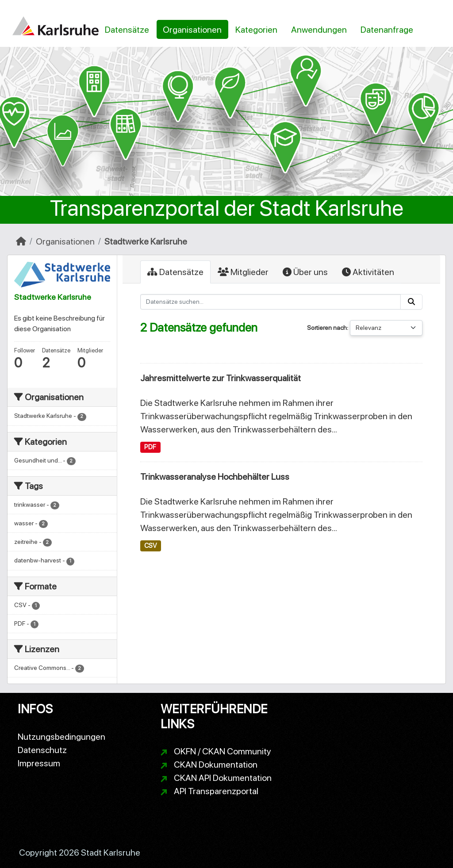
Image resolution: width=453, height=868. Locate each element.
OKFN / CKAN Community (223, 751)
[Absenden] (411, 302)
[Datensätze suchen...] (271, 302)
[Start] (21, 241)
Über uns (305, 272)
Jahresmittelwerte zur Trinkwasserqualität (221, 378)
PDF (150, 447)
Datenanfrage (387, 30)
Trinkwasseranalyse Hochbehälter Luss (215, 477)
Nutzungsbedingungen (61, 737)
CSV (150, 546)
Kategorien (256, 30)
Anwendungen (319, 30)
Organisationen (192, 30)
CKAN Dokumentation (216, 765)
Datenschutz (42, 750)
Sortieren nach (327, 328)
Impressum (39, 763)
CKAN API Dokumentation (223, 778)
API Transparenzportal (216, 791)
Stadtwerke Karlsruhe (146, 241)
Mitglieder (243, 272)
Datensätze (127, 30)
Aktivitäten (368, 272)
